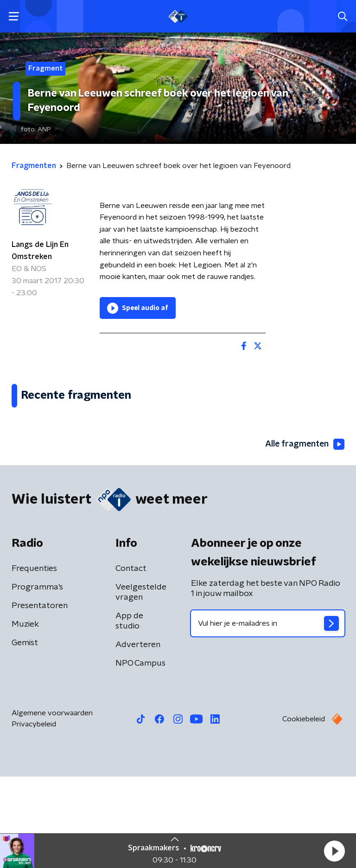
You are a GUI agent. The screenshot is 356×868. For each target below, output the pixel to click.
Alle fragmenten (304, 536)
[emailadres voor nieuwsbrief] (268, 715)
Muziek (25, 716)
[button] (334, 851)
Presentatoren (40, 697)
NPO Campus (140, 755)
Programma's (37, 679)
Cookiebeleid (304, 810)
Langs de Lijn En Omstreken (40, 251)
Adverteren (138, 736)
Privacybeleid (34, 816)
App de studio (129, 713)
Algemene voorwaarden (52, 804)
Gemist (25, 734)
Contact (131, 660)
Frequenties (34, 660)
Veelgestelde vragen (141, 684)
